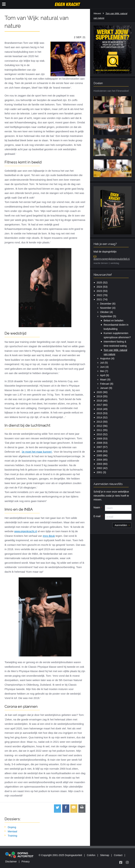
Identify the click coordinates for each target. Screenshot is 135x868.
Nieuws (97, 13)
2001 (99, 472)
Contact (118, 855)
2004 (99, 460)
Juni (102, 367)
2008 (99, 443)
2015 (99, 413)
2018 (99, 401)
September (106, 316)
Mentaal (12, 831)
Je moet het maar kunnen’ (37, 452)
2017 (99, 405)
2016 (99, 409)
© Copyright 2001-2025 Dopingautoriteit (60, 855)
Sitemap (105, 855)
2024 (99, 287)
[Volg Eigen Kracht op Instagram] (127, 862)
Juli (102, 363)
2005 (99, 455)
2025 (99, 283)
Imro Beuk (49, 536)
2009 (99, 439)
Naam (97, 507)
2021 (99, 299)
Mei (102, 371)
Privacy (26, 861)
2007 (99, 447)
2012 (99, 426)
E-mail (97, 516)
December (106, 304)
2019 (99, 396)
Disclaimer (11, 861)
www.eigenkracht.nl (26, 531)
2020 (99, 392)
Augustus (105, 358)
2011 (99, 430)
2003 (99, 464)
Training (12, 836)
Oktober (105, 312)
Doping (12, 827)
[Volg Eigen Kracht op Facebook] (121, 862)
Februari (105, 384)
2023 (99, 291)
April (103, 375)
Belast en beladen (114, 320)
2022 (99, 295)
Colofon (91, 855)
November (106, 308)
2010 (99, 434)
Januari (104, 388)
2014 (99, 417)
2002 (99, 468)
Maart (103, 380)
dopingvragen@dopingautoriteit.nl (112, 259)
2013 (99, 422)
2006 (99, 451)
